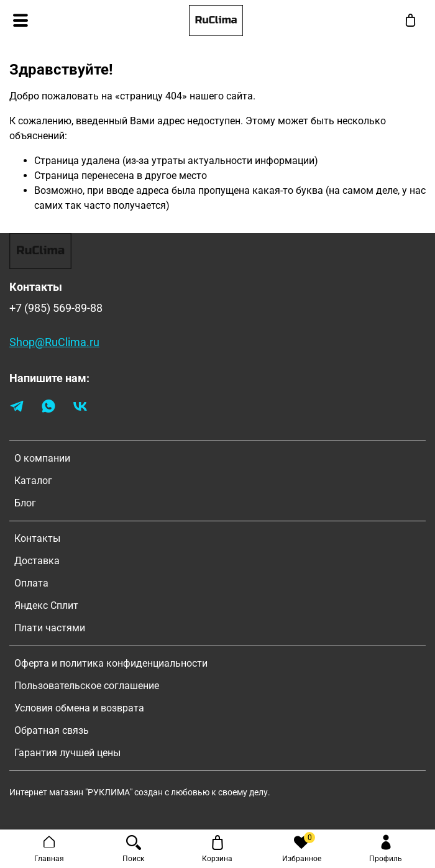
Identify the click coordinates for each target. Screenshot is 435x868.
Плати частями (50, 628)
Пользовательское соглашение (87, 686)
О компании (42, 458)
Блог (25, 503)
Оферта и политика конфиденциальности (111, 663)
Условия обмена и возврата (79, 708)
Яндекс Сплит (46, 605)
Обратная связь (52, 730)
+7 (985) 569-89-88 (56, 308)
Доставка (37, 561)
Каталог (33, 481)
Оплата (31, 583)
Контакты (37, 538)
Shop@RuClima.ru (54, 342)
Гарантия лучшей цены (67, 753)
